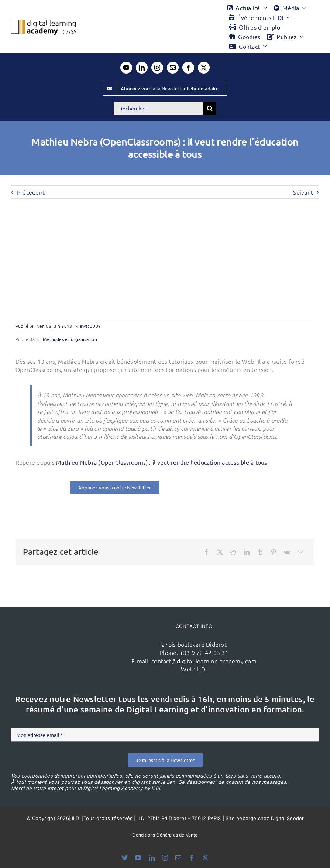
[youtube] (126, 68)
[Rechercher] (158, 108)
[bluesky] (125, 858)
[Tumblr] (260, 552)
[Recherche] (210, 108)
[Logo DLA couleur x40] (44, 23)
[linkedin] (142, 68)
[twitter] (204, 68)
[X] (220, 552)
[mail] (173, 68)
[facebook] (188, 68)
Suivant (303, 192)
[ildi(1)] (85, 631)
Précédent (31, 192)
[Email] (300, 552)
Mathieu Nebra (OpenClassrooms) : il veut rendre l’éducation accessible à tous (161, 462)
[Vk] (287, 552)
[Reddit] (233, 552)
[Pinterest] (274, 552)
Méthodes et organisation (70, 339)
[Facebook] (206, 552)
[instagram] (157, 68)
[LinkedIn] (247, 552)
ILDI (202, 669)
